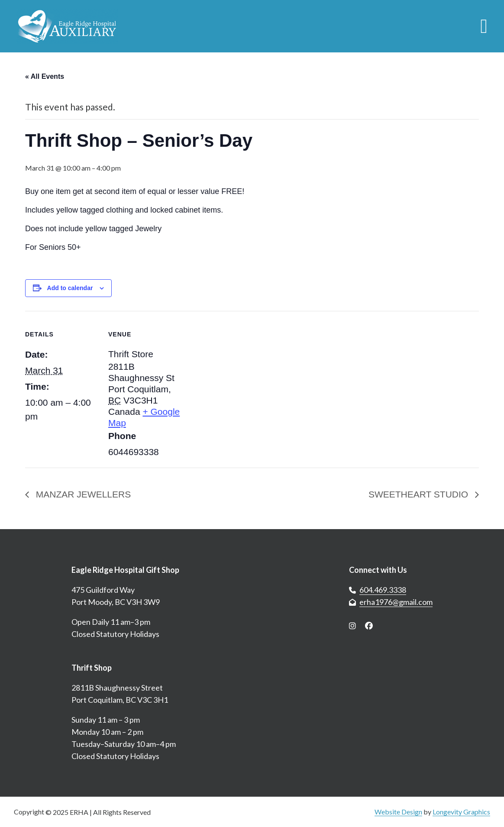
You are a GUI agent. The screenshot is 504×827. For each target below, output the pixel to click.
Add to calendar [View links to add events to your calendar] (70, 288)
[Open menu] (484, 26)
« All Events (45, 76)
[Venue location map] (237, 371)
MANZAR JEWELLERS (82, 494)
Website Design (398, 812)
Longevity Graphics (461, 812)
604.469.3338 (383, 590)
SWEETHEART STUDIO (420, 494)
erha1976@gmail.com (396, 602)
